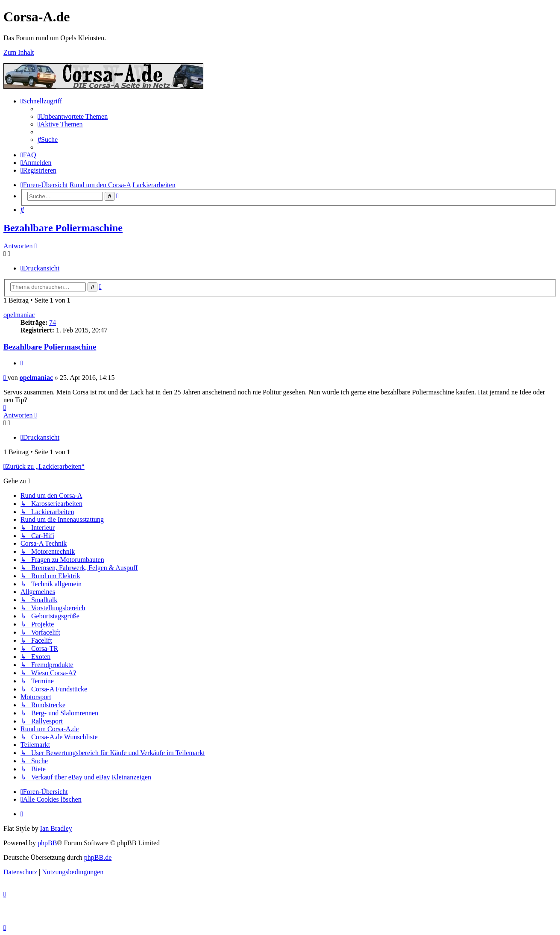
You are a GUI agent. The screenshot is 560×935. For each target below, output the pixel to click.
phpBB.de (98, 857)
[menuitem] (73, 116)
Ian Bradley (56, 828)
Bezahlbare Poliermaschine (63, 228)
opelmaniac (19, 315)
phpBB (47, 843)
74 (53, 322)
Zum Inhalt (19, 52)
